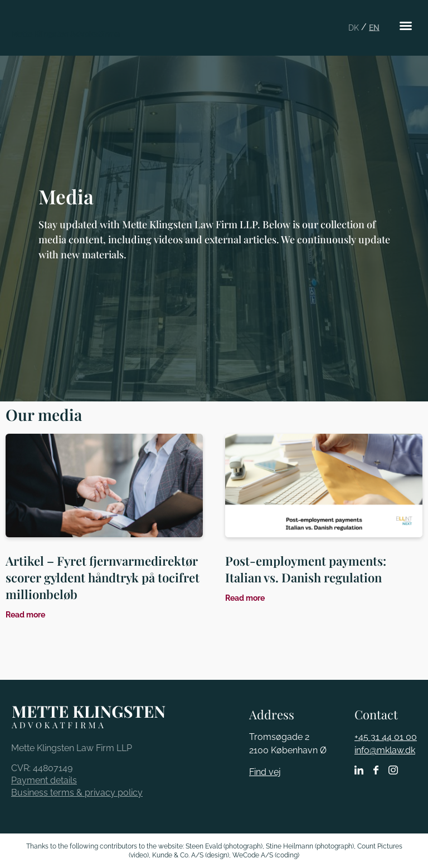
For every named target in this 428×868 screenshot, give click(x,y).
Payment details (44, 780)
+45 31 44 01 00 (386, 737)
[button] (406, 26)
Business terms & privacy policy (77, 793)
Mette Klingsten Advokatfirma (65, 34)
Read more (25, 615)
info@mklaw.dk (385, 750)
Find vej (265, 772)
